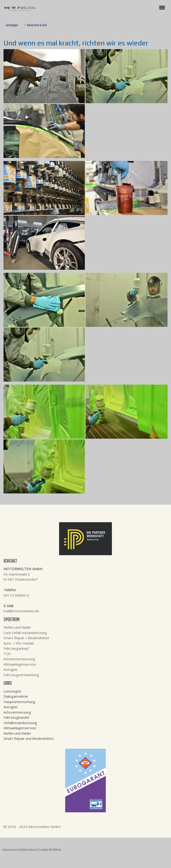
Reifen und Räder (17, 733)
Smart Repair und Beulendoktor (29, 738)
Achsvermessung (17, 712)
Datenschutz (28, 850)
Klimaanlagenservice (20, 728)
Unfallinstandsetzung (20, 723)
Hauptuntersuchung (19, 702)
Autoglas (11, 707)
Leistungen (12, 691)
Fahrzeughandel (16, 717)
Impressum (10, 850)
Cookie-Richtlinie (50, 850)
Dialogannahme (16, 696)
